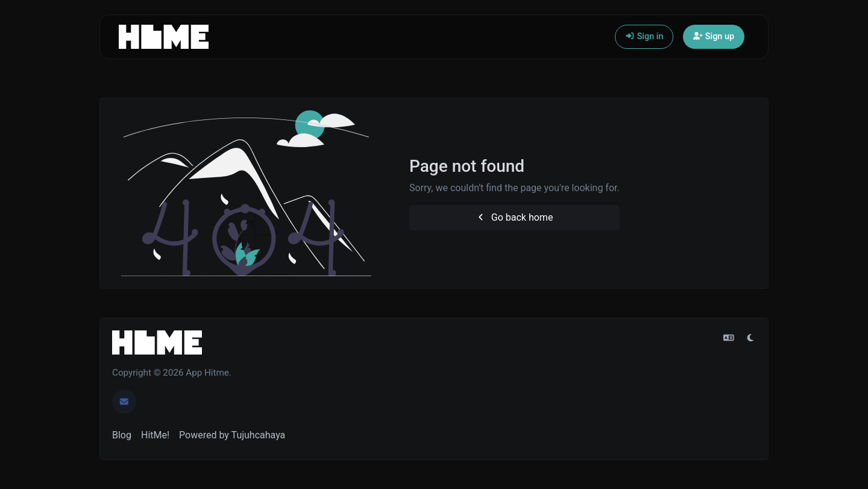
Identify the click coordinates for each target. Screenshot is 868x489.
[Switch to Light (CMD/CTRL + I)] (750, 338)
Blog (122, 435)
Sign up (714, 36)
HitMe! (155, 435)
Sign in (644, 36)
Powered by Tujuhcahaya (232, 435)
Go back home (514, 217)
